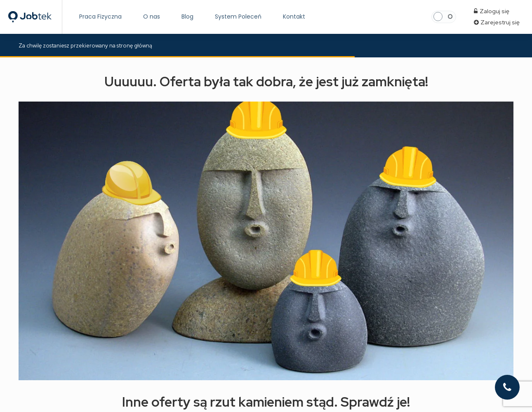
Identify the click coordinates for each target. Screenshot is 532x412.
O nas (152, 17)
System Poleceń (238, 17)
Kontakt (294, 17)
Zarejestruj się (497, 22)
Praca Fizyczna (100, 17)
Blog (187, 17)
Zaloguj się (492, 11)
